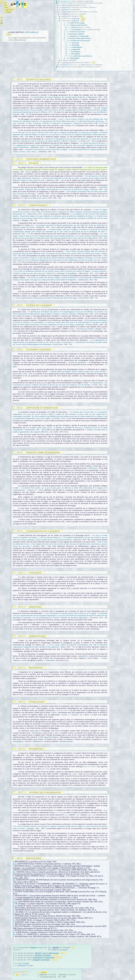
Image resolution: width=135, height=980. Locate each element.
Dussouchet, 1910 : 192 (22, 374)
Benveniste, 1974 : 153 (98, 238)
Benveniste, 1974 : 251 (38, 214)
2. (65, 25)
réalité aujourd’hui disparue (49, 737)
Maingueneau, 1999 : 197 (88, 314)
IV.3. (71, 785)
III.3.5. (71, 622)
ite (17, 975)
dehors (87, 715)
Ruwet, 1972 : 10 (49, 112)
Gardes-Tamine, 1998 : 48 (97, 325)
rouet (56, 733)
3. (65, 32)
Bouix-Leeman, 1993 (21, 470)
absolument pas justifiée (85, 329)
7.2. (66, 45)
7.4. (66, 49)
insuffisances (93, 468)
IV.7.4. (63, 627)
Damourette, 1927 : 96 (88, 280)
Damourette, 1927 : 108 (97, 97)
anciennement (37, 733)
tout (42, 365)
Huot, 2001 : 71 (68, 647)
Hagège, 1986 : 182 (21, 172)
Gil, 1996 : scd (55, 198)
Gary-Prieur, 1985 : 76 (63, 344)
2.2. (66, 29)
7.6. (66, 54)
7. (65, 40)
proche (65, 715)
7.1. (66, 43)
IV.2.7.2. (65, 660)
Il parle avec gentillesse (78, 362)
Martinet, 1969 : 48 (82, 540)
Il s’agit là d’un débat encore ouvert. (34, 198)
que (33, 708)
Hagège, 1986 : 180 (36, 828)
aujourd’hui (83, 656)
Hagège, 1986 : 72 (29, 220)
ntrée (5, 5)
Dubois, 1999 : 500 (46, 194)
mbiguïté (8, 12)
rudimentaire (37, 741)
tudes (6, 7)
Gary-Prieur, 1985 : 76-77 (94, 123)
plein (54, 713)
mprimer (44, 972)
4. (65, 34)
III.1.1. (69, 588)
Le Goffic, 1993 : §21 (59, 432)
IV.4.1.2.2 (19, 627)
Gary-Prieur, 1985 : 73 (88, 298)
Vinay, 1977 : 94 (88, 141)
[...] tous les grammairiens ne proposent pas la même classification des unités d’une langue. (46, 298)
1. (65, 23)
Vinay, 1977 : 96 (100, 385)
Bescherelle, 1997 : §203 (36, 430)
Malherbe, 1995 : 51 (47, 152)
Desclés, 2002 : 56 (99, 189)
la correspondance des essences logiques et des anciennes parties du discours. (59, 97)
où (65, 710)
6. (65, 38)
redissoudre (50, 660)
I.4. (95, 490)
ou (58, 710)
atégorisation (9, 10)
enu (5, 2)
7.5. (66, 51)
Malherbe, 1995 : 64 (45, 227)
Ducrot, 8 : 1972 (36, 490)
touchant (75, 715)
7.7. (66, 56)
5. (65, 36)
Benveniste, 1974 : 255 (89, 273)
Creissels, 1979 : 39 (99, 618)
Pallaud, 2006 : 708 (42, 546)
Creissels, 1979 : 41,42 (62, 418)
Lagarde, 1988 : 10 (21, 114)
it (44, 688)
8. (65, 58)
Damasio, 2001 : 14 (55, 180)
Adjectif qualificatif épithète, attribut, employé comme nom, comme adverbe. (78, 371)
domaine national (66, 741)
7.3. (66, 47)
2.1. (66, 27)
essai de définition (100, 112)
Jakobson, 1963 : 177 (21, 234)
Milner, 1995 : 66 (20, 137)
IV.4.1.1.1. (41, 383)
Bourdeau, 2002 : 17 (39, 147)
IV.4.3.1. (78, 381)
